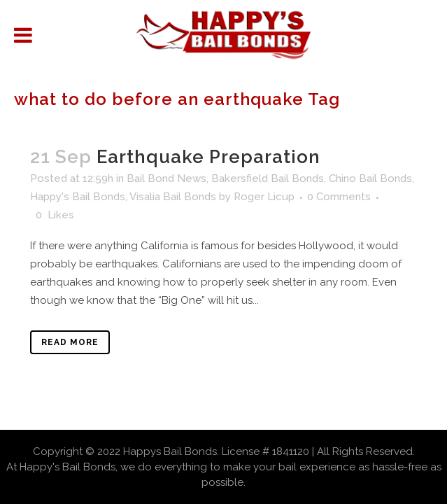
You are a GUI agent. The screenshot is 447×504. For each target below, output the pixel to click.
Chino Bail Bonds (370, 178)
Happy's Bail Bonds (78, 197)
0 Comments (339, 197)
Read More (70, 342)
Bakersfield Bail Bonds (268, 178)
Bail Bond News (166, 178)
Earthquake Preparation (208, 157)
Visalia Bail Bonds (173, 197)
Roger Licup (264, 197)
